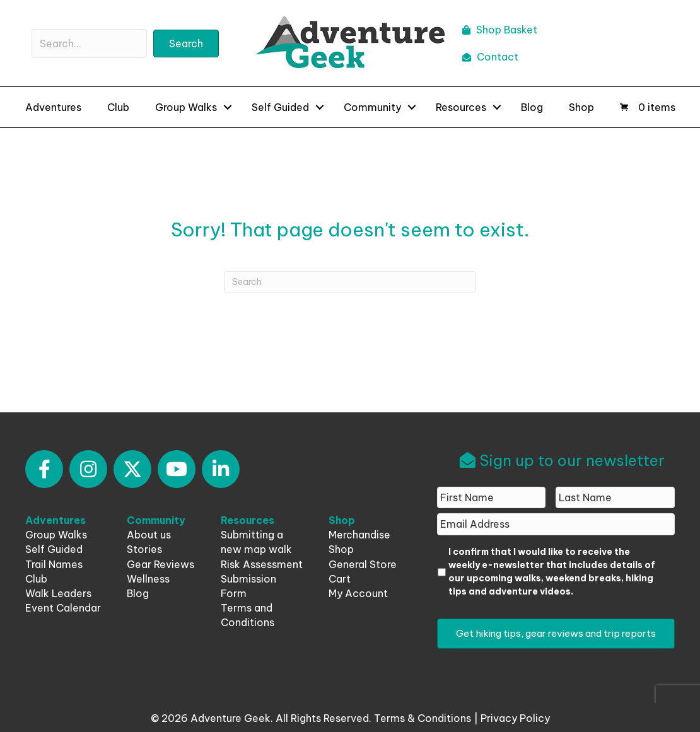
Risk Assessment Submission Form (262, 579)
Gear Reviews (160, 564)
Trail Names (54, 564)
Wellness (148, 579)
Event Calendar (63, 608)
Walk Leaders (58, 593)
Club (118, 107)
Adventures (53, 107)
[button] (186, 44)
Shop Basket (500, 30)
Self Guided (280, 107)
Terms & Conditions (423, 718)
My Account (358, 593)
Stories (144, 549)
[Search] (350, 282)
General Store (363, 564)
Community (372, 107)
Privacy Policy (515, 718)
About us (149, 535)
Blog (532, 107)
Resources (461, 107)
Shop (581, 107)
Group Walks (186, 107)
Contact (490, 57)
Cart (340, 579)
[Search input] (89, 44)
